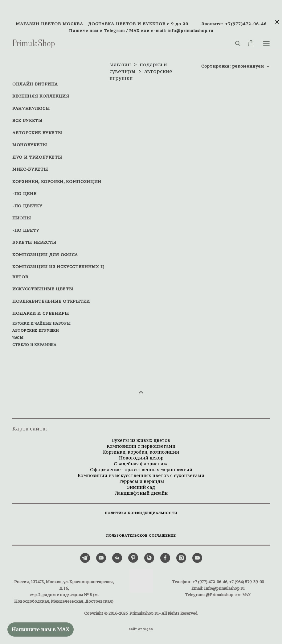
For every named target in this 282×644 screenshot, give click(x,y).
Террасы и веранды (141, 481)
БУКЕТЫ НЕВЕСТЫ (34, 242)
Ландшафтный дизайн (141, 493)
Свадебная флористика (141, 464)
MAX (134, 31)
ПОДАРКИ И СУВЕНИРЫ (41, 313)
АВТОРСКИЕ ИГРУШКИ (35, 330)
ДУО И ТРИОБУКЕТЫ (37, 157)
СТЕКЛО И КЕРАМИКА (34, 345)
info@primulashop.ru (190, 31)
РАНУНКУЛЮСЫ (31, 108)
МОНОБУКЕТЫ (30, 145)
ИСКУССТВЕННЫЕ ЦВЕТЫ (43, 289)
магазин (120, 64)
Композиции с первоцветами (141, 446)
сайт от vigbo (141, 629)
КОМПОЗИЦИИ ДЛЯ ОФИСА (45, 255)
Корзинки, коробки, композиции (141, 452)
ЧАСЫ (18, 338)
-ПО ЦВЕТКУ (27, 206)
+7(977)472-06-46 (246, 24)
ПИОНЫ (22, 218)
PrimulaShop (34, 44)
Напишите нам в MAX (41, 629)
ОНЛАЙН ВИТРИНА (35, 84)
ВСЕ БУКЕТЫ (27, 120)
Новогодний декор (141, 458)
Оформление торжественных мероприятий (141, 469)
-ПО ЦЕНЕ (24, 193)
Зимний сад (141, 487)
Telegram (114, 31)
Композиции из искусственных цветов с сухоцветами (141, 475)
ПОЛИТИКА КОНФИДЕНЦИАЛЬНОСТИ (141, 513)
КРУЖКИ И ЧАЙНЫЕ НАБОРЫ (41, 323)
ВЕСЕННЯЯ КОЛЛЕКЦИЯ (41, 96)
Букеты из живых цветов (141, 440)
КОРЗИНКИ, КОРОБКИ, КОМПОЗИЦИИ (57, 181)
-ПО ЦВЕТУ (26, 230)
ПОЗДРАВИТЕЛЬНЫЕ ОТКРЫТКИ (51, 301)
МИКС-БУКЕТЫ (30, 169)
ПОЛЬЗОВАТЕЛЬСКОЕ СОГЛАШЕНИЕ (141, 536)
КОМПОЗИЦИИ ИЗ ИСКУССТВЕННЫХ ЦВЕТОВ (58, 272)
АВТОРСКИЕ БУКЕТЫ (37, 133)
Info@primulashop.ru (224, 588)
